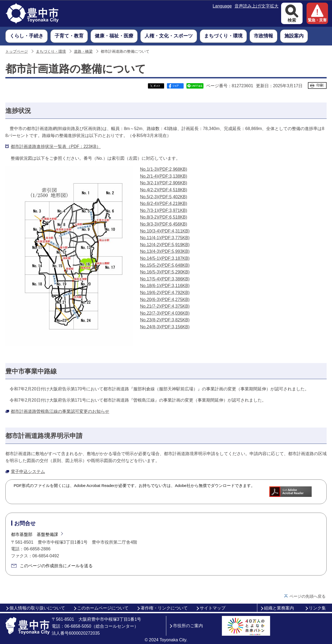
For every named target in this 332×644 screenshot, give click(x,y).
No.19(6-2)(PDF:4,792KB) (165, 293)
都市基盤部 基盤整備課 (35, 534)
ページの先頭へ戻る (308, 596)
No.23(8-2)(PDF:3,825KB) (165, 320)
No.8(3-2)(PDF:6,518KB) (164, 217)
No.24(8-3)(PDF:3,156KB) (165, 327)
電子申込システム (28, 472)
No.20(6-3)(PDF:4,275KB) (165, 300)
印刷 (320, 85)
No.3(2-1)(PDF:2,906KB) (164, 183)
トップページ (17, 52)
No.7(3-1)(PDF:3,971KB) (164, 210)
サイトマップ (213, 608)
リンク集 (317, 608)
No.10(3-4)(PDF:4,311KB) (165, 231)
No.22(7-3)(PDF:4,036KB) (165, 313)
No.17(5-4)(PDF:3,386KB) (165, 279)
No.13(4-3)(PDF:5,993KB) (165, 251)
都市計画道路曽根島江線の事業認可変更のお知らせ (60, 411)
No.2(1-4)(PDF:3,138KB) (164, 176)
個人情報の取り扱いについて (37, 608)
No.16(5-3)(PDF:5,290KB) (165, 272)
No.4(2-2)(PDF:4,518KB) (164, 190)
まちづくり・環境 (51, 52)
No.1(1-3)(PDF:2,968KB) (164, 169)
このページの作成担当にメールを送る (56, 566)
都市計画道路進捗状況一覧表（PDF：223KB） (56, 146)
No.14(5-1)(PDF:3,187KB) (165, 258)
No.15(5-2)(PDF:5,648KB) (165, 265)
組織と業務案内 (279, 608)
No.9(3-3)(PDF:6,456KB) (164, 224)
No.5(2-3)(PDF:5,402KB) (164, 197)
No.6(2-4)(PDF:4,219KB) (164, 203)
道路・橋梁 (83, 52)
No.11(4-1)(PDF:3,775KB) (165, 238)
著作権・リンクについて (164, 608)
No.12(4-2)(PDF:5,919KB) (165, 245)
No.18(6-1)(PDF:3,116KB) (165, 286)
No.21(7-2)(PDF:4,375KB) (165, 306)
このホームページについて (103, 608)
